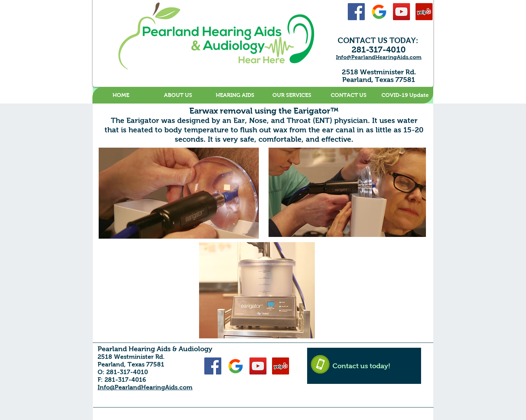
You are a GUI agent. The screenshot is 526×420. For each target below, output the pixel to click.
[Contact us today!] (364, 366)
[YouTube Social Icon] (401, 12)
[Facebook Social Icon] (356, 12)
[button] (178, 95)
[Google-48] (379, 12)
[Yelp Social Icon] (424, 12)
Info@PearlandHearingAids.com (379, 57)
